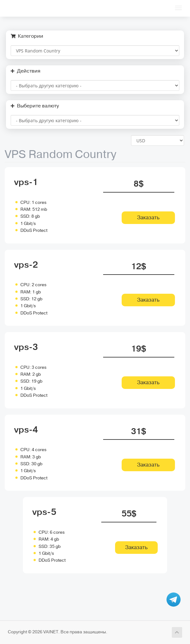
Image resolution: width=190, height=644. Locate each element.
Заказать (148, 218)
